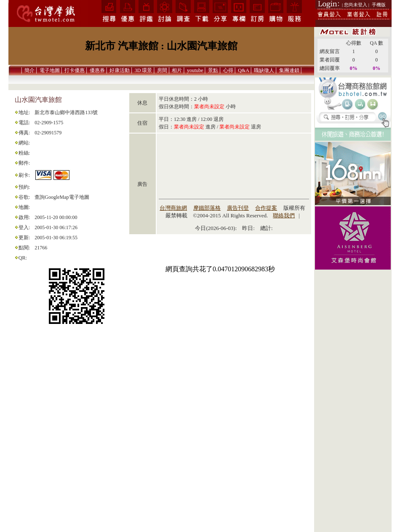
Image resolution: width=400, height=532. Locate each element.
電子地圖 (50, 70)
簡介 (29, 70)
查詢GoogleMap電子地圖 (62, 197)
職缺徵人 (264, 70)
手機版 (379, 5)
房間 (162, 70)
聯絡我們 (284, 215)
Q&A (244, 70)
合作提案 (266, 208)
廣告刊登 (238, 208)
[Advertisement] (353, 405)
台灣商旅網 (173, 208)
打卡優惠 (75, 70)
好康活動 (120, 70)
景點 (213, 70)
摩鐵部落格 (207, 208)
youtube (195, 70)
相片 (177, 70)
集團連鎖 (289, 70)
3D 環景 (144, 70)
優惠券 (97, 70)
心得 (228, 70)
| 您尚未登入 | (356, 5)
